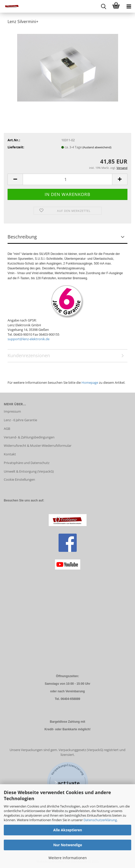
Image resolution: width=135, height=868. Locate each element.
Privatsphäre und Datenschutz (27, 463)
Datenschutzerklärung (100, 820)
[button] (15, 179)
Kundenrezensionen (29, 355)
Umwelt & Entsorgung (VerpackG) (29, 471)
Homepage (90, 382)
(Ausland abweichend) (97, 147)
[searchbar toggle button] (103, 6)
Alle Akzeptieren (68, 830)
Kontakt (10, 454)
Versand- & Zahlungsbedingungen (29, 437)
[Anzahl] (67, 179)
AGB (7, 429)
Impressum (12, 411)
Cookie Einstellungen (19, 479)
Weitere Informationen (68, 858)
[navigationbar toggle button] (129, 6)
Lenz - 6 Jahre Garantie (20, 420)
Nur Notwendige (68, 845)
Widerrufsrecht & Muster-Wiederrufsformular (38, 446)
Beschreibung (22, 237)
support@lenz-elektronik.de (29, 339)
